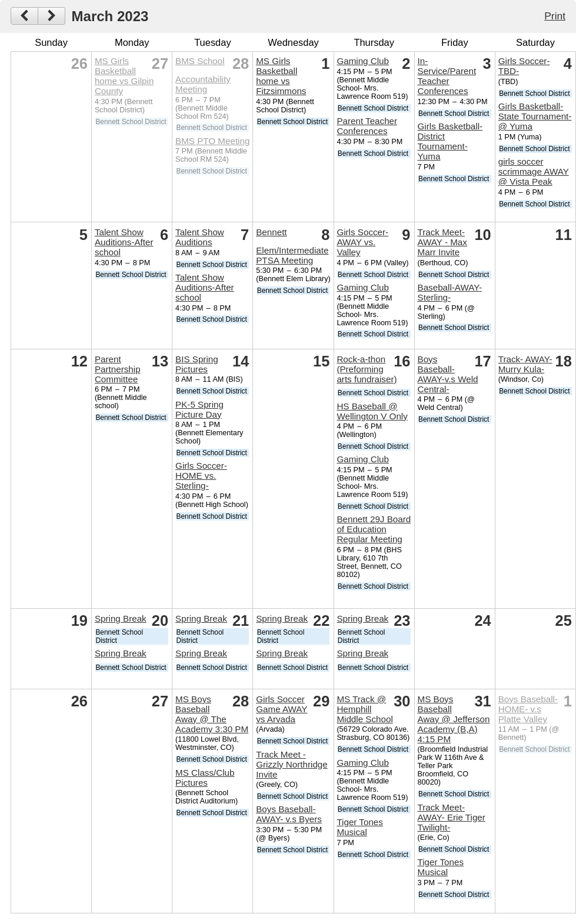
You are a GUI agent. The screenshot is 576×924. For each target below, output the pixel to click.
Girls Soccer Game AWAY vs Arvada (282, 709)
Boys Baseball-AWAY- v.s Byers (289, 814)
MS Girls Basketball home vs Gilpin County (124, 76)
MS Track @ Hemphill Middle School (364, 709)
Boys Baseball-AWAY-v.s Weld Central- (448, 374)
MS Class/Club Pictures (205, 778)
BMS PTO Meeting (212, 141)
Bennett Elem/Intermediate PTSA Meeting (292, 246)
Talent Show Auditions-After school (124, 242)
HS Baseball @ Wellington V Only (372, 411)
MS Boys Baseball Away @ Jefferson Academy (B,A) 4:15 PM (454, 719)
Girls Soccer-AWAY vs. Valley (362, 242)
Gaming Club (363, 61)
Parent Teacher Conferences (367, 126)
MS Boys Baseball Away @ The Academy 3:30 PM (212, 714)
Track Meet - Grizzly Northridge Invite (292, 764)
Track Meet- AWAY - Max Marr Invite (442, 242)
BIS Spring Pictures (197, 364)
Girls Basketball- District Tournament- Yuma (450, 141)
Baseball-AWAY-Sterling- (450, 292)
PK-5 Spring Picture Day (199, 409)
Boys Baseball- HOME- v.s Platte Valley (528, 709)
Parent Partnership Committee (118, 369)
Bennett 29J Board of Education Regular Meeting (374, 529)
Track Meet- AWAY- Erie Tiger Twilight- (452, 817)
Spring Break (121, 618)
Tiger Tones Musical (360, 827)
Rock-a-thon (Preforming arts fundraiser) (367, 369)
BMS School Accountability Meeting (203, 75)
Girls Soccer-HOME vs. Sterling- (201, 476)
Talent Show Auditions (200, 237)
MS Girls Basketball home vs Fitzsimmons (281, 76)
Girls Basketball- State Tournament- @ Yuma (535, 116)
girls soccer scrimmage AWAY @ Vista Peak (534, 171)
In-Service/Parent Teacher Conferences (447, 76)
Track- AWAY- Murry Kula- (525, 364)
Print (555, 16)
